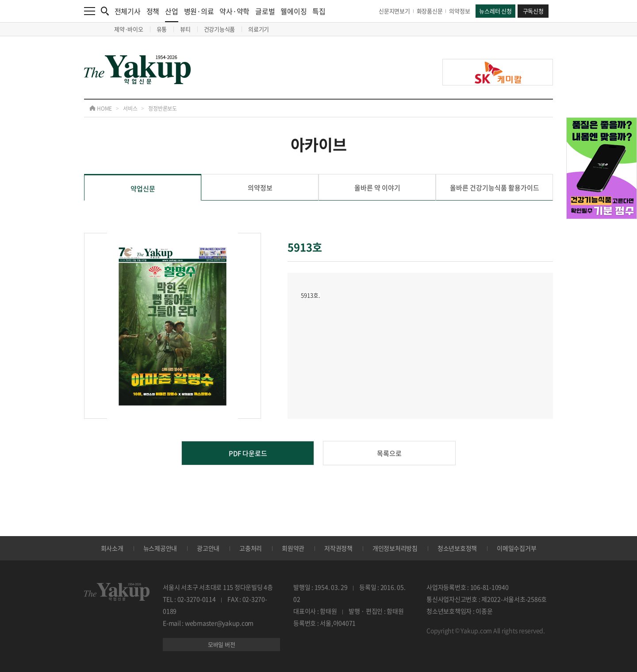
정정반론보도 (163, 108)
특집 (319, 11)
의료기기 (259, 29)
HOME (101, 108)
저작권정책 (338, 548)
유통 (162, 29)
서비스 (130, 108)
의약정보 (459, 11)
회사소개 (112, 548)
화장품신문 (430, 11)
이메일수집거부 (516, 548)
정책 (153, 11)
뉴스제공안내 (160, 548)
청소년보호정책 (457, 548)
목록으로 (389, 453)
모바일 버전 (222, 644)
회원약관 (293, 548)
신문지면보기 (394, 11)
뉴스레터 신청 (495, 11)
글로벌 (265, 11)
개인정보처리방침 (395, 548)
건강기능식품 (220, 29)
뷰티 (185, 29)
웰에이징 (294, 11)
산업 (172, 14)
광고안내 (208, 548)
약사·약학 (234, 11)
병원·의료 (199, 11)
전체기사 (128, 11)
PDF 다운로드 (248, 453)
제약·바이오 (129, 29)
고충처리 (251, 548)
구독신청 (533, 11)
